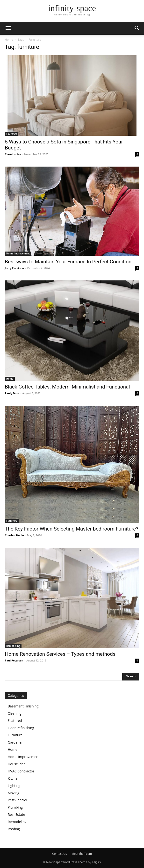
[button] (8, 28)
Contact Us (60, 854)
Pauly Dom (12, 393)
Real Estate (16, 814)
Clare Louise (13, 154)
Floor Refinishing (21, 728)
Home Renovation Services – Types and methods (60, 654)
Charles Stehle (14, 535)
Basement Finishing (23, 706)
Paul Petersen (14, 660)
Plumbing (15, 807)
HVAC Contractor (21, 771)
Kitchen (14, 778)
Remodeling (13, 646)
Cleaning (14, 713)
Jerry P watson (14, 268)
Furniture (12, 521)
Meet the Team (82, 854)
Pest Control (17, 800)
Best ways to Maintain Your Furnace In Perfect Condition (68, 262)
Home (9, 40)
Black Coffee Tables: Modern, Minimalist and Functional (67, 387)
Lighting (14, 786)
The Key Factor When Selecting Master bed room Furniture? (72, 529)
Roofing (14, 829)
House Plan (17, 764)
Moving (14, 793)
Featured (12, 134)
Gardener (15, 742)
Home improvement (18, 253)
